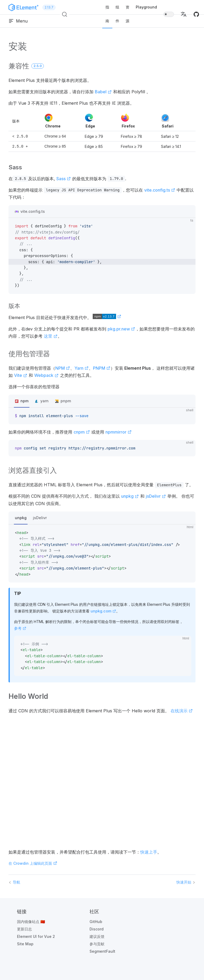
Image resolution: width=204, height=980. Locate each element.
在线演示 (182, 711)
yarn (44, 401)
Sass (64, 179)
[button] (184, 14)
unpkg (130, 496)
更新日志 (24, 929)
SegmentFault (102, 951)
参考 (20, 628)
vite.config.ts (160, 190)
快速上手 (149, 852)
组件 (117, 14)
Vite (21, 375)
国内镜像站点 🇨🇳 (31, 922)
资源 (127, 14)
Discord (97, 929)
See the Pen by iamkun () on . (102, 781)
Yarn (82, 368)
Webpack (46, 375)
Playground (146, 7)
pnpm (66, 401)
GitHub (96, 922)
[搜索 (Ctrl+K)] (65, 14)
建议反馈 (97, 936)
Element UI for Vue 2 (36, 936)
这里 (51, 336)
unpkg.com (103, 611)
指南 (107, 14)
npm (24, 401)
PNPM (102, 368)
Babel (103, 92)
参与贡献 (97, 944)
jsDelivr (156, 496)
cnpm (82, 432)
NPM (63, 368)
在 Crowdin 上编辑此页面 (33, 863)
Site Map (25, 944)
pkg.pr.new (121, 329)
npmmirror (119, 432)
